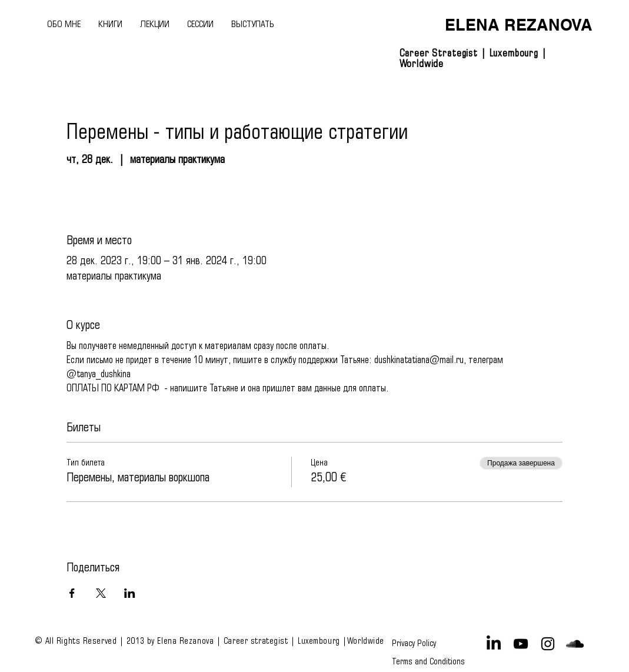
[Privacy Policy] (416, 644)
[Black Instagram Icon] (548, 644)
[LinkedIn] (494, 644)
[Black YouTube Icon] (521, 644)
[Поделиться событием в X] (101, 593)
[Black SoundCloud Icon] (575, 644)
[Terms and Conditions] (428, 661)
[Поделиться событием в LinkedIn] (130, 593)
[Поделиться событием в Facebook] (72, 593)
